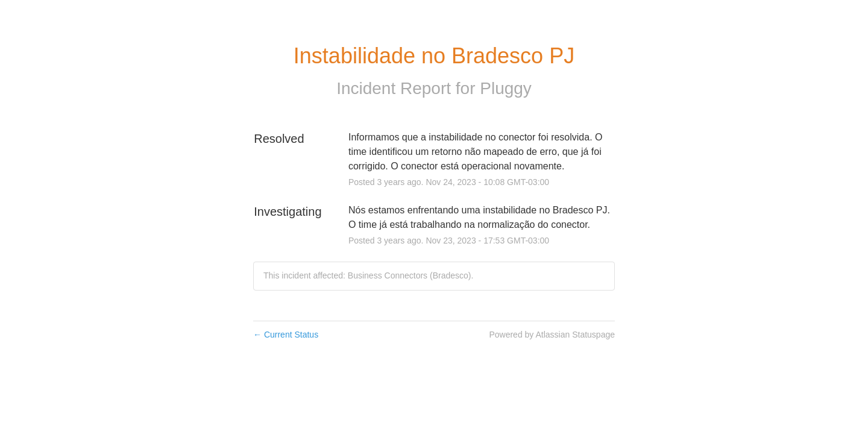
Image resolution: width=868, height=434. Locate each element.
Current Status (286, 335)
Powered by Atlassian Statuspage (552, 335)
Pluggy (506, 88)
